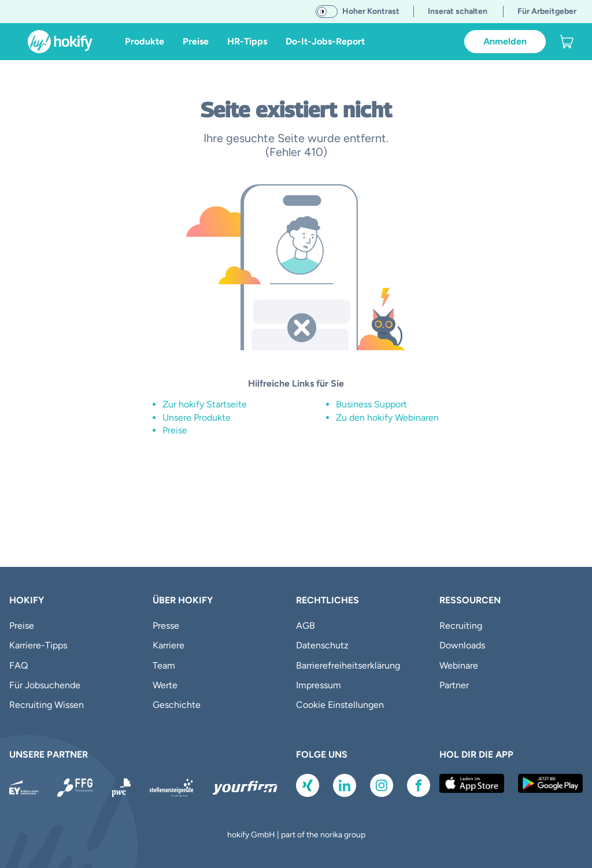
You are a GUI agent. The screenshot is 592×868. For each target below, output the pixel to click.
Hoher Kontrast (371, 11)
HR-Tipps (247, 41)
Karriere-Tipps (38, 645)
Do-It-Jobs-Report (325, 41)
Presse (166, 626)
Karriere (169, 645)
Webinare (459, 665)
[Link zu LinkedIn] (345, 785)
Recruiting (461, 626)
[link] (567, 42)
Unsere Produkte (197, 418)
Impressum (319, 685)
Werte (165, 685)
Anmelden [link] (505, 41)
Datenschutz (322, 645)
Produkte (145, 41)
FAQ (18, 665)
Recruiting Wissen (47, 705)
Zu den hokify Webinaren (387, 418)
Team (164, 665)
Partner (454, 685)
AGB (306, 626)
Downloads (462, 645)
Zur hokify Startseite (205, 404)
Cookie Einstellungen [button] (340, 705)
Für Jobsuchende (45, 685)
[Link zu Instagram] (382, 785)
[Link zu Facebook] (419, 785)
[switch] (327, 12)
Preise (196, 41)
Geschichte (177, 705)
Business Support (371, 404)
